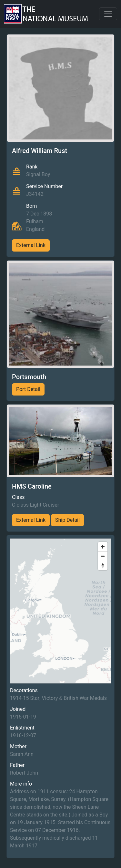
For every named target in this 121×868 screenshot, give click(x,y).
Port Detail (28, 389)
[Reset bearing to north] (103, 565)
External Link (31, 245)
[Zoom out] (103, 556)
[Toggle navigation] (108, 14)
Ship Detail (67, 520)
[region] (60, 611)
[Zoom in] (103, 547)
